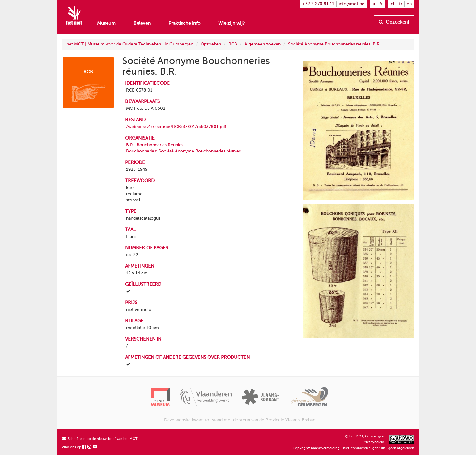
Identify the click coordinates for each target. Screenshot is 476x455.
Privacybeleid (373, 442)
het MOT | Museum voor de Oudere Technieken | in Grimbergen (130, 44)
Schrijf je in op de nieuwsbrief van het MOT (100, 439)
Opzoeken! (394, 22)
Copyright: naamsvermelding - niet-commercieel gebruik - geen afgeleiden (353, 448)
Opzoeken (211, 44)
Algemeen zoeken (263, 44)
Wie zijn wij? (232, 23)
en (409, 4)
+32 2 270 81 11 (318, 4)
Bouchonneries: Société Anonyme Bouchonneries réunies (183, 151)
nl (393, 4)
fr (401, 4)
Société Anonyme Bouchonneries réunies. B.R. (334, 44)
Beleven (142, 23)
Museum (106, 23)
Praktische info (184, 23)
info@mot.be (352, 4)
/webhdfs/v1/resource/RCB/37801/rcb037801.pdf (176, 127)
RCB (233, 44)
